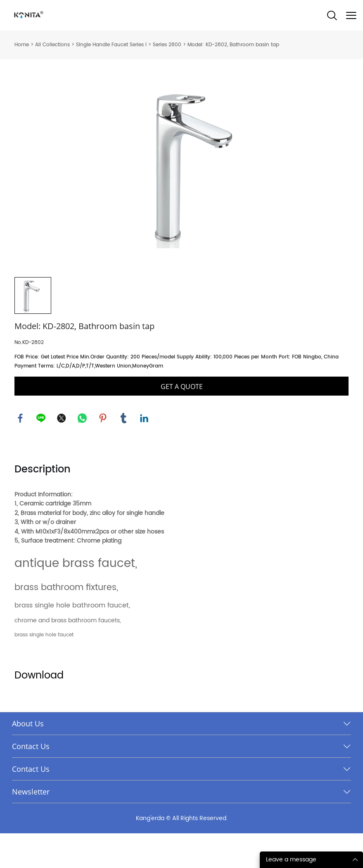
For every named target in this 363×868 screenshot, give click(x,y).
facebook (21, 453)
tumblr (124, 453)
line (41, 453)
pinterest (103, 453)
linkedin (145, 453)
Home (22, 45)
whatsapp (83, 453)
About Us (28, 758)
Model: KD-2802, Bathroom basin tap (233, 45)
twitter (62, 453)
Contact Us (31, 781)
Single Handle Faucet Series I (111, 45)
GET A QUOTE (182, 421)
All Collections (52, 45)
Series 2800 (167, 45)
